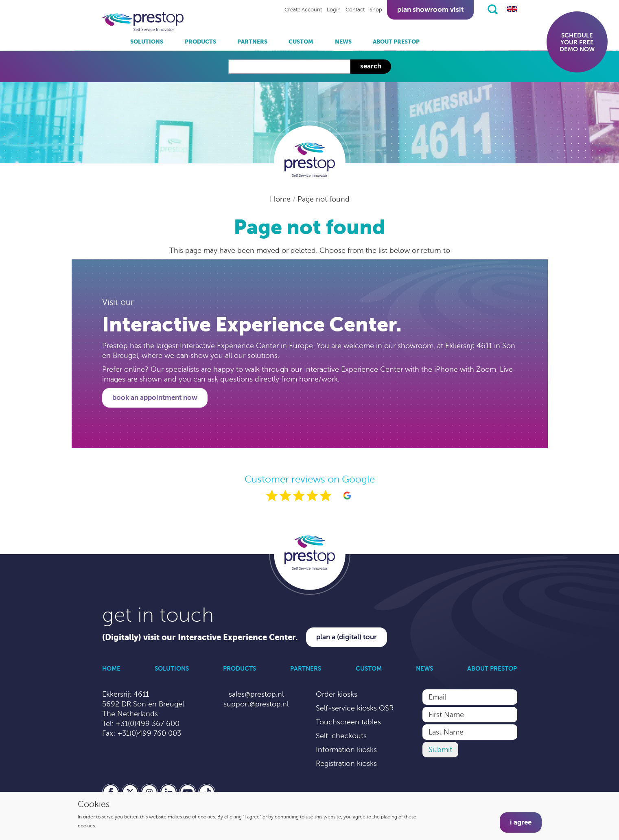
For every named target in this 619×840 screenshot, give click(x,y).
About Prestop (396, 42)
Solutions (147, 42)
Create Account (303, 10)
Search (371, 66)
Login (334, 10)
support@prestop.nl (256, 704)
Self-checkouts (341, 736)
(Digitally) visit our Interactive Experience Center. (200, 637)
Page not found (324, 199)
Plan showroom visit (430, 10)
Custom (301, 42)
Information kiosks (346, 750)
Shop (376, 10)
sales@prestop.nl (256, 694)
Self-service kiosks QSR (355, 708)
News (343, 42)
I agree (521, 822)
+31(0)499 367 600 (148, 724)
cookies (206, 817)
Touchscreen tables (348, 722)
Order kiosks (337, 694)
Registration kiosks (346, 763)
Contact (355, 10)
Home (281, 199)
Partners (252, 42)
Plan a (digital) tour (347, 637)
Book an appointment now (155, 398)
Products (200, 42)
